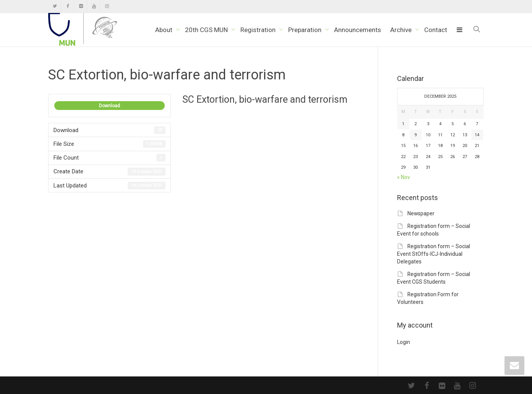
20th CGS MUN (207, 30)
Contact (436, 30)
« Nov (404, 177)
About (165, 30)
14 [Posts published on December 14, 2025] (477, 135)
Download (109, 106)
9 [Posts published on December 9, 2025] (415, 135)
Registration (259, 30)
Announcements (358, 30)
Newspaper (421, 213)
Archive (402, 30)
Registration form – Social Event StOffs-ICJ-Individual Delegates (434, 254)
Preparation (306, 30)
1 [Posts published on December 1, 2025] (403, 124)
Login (404, 342)
